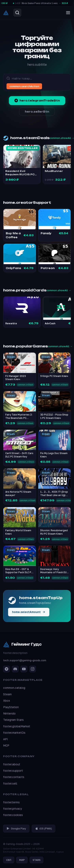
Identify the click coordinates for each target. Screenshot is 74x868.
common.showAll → (59, 290)
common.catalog (14, 688)
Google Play (16, 828)
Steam (7, 694)
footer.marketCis (14, 733)
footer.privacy (13, 809)
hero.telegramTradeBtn (37, 101)
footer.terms (11, 802)
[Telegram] (7, 669)
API (6, 739)
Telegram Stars (13, 720)
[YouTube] (24, 669)
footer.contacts (14, 777)
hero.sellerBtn (37, 112)
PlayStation (11, 707)
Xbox (7, 701)
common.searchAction (24, 86)
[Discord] (15, 669)
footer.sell (10, 783)
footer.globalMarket (17, 726)
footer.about (12, 764)
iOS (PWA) (44, 828)
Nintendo (9, 713)
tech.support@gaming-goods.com (25, 660)
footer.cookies (13, 815)
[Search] (17, 13)
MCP (6, 745)
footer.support (13, 771)
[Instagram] (33, 669)
